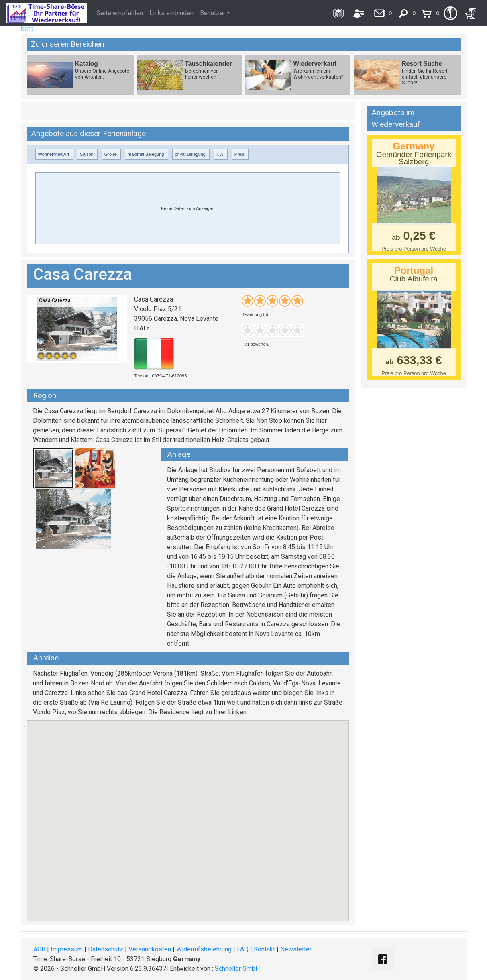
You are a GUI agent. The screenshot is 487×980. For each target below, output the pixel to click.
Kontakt (264, 949)
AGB (39, 949)
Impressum (67, 949)
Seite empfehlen (120, 13)
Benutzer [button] (213, 13)
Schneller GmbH (237, 969)
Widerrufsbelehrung (204, 949)
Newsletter (296, 949)
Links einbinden (171, 13)
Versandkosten (150, 949)
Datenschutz (106, 949)
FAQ (243, 949)
